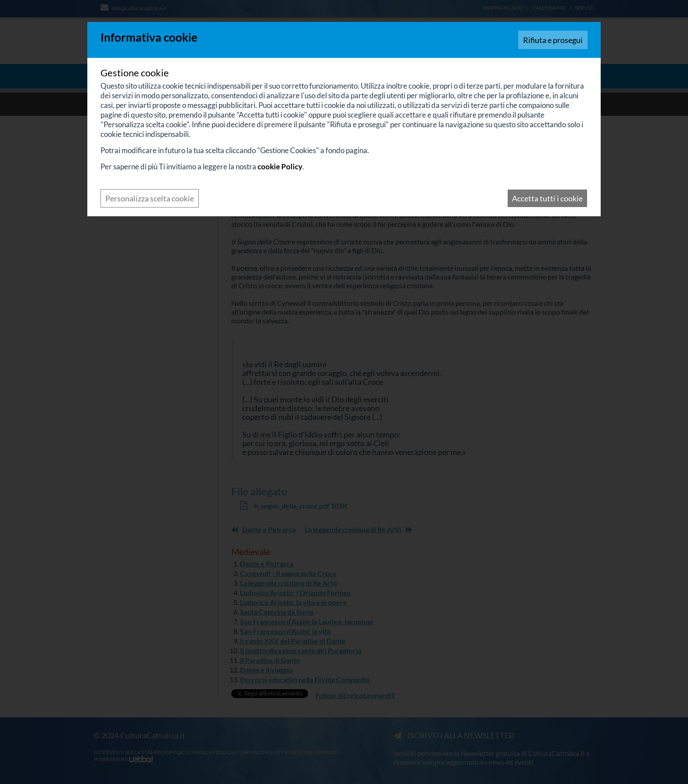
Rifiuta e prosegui (553, 40)
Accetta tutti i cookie (547, 198)
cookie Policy (280, 166)
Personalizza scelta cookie (150, 198)
